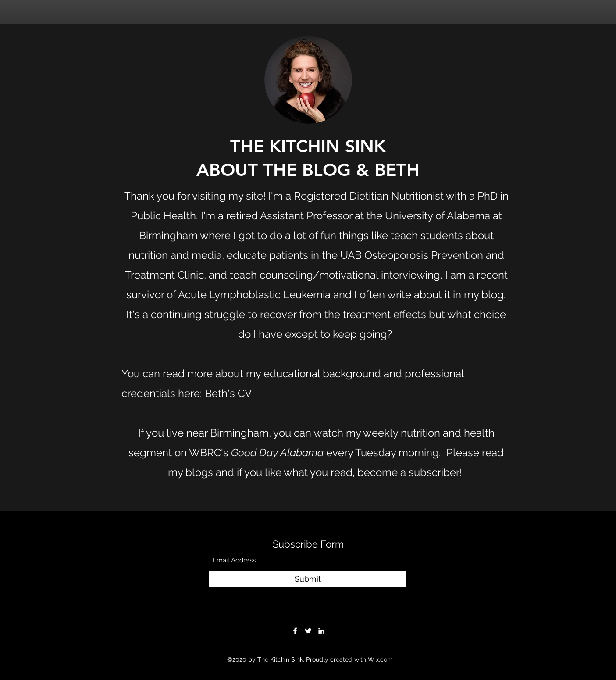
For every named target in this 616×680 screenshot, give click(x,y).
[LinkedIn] (321, 631)
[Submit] (308, 579)
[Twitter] (308, 631)
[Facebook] (295, 631)
